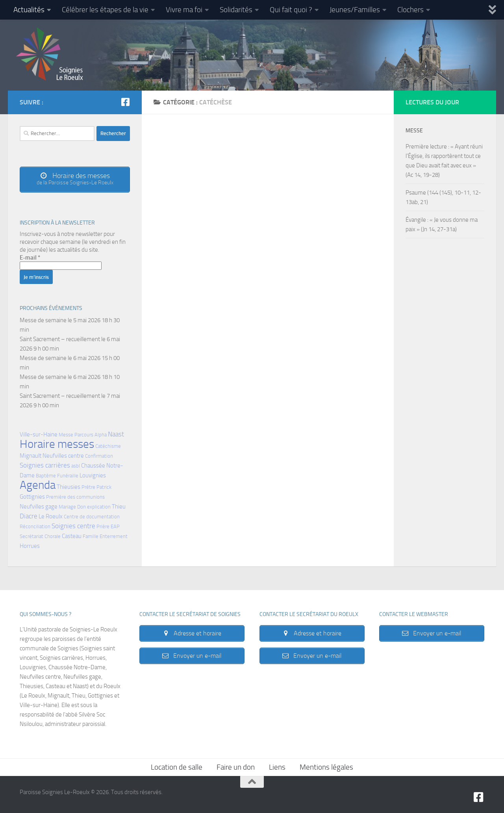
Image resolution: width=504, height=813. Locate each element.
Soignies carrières (45, 465)
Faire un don (236, 767)
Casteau (72, 536)
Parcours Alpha (91, 435)
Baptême (46, 476)
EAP (115, 526)
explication (99, 507)
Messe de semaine (43, 320)
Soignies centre (73, 526)
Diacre (29, 516)
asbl (76, 466)
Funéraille (68, 476)
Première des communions (75, 497)
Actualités (29, 10)
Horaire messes (57, 444)
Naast (116, 434)
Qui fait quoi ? (291, 10)
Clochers (410, 10)
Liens (277, 767)
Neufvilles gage (39, 507)
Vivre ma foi (184, 10)
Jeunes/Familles (355, 10)
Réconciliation (35, 526)
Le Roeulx (51, 516)
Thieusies (69, 487)
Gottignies (32, 497)
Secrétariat (31, 536)
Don (82, 507)
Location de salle (177, 767)
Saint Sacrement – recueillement (60, 339)
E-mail (30, 258)
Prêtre (88, 487)
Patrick (104, 487)
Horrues (30, 546)
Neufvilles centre (63, 456)
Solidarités (236, 10)
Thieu (119, 507)
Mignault (31, 456)
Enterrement (114, 536)
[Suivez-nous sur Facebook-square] (125, 102)
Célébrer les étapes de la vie (105, 10)
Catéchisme (108, 446)
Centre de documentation (92, 517)
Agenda (38, 485)
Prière (103, 526)
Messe (66, 435)
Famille (91, 536)
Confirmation (99, 456)
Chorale (53, 536)
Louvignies (93, 475)
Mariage (67, 507)
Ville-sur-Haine (39, 434)
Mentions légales (326, 767)
